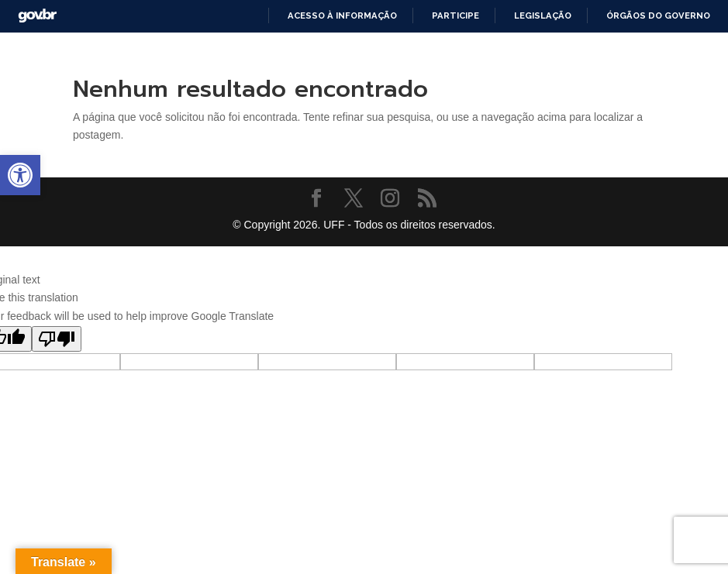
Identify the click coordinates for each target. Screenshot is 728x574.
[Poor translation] (57, 339)
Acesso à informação (342, 15)
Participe (455, 15)
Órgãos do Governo (658, 15)
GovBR (37, 16)
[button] (20, 175)
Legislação (543, 15)
